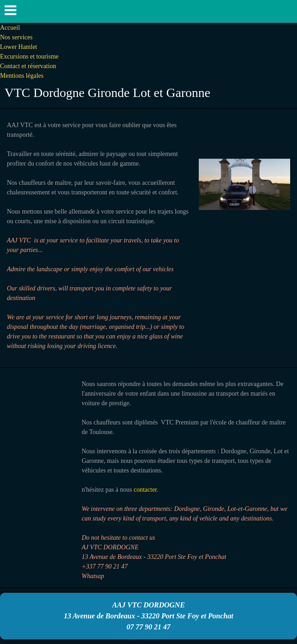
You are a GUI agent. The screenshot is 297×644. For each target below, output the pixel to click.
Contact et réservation (28, 66)
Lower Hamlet (19, 47)
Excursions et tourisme (29, 56)
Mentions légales (22, 76)
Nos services (16, 37)
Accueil (10, 28)
